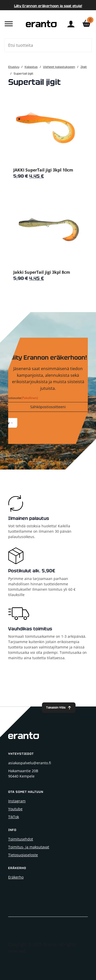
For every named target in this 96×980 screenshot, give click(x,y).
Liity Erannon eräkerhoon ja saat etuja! (48, 6)
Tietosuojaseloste (23, 855)
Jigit (84, 67)
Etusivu (14, 67)
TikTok (14, 817)
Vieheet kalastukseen (59, 67)
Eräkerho (16, 877)
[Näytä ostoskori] (87, 24)
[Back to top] (59, 708)
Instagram (17, 801)
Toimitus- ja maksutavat (29, 847)
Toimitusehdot (21, 839)
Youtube (15, 809)
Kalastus (31, 67)
